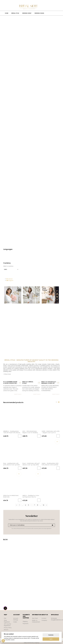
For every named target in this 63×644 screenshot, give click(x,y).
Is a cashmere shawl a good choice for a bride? (11, 383)
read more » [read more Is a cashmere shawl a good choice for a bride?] (18, 394)
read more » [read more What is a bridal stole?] (37, 394)
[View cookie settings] (3, 641)
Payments (26, 624)
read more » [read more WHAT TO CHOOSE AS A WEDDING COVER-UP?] (56, 394)
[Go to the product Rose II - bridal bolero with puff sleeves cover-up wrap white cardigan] (31, 450)
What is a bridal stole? (28, 383)
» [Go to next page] (47, 505)
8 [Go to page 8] (38, 505)
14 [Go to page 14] (44, 505)
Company (44, 620)
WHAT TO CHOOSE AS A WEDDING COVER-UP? (49, 383)
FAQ (5, 618)
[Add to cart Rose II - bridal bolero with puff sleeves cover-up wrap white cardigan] (39, 468)
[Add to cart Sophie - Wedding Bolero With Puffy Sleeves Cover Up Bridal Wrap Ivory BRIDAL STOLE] (58, 468)
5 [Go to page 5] (28, 505)
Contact (44, 618)
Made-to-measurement (36, 621)
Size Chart (35, 618)
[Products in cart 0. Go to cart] (43, 7)
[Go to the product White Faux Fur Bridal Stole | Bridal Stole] (12, 482)
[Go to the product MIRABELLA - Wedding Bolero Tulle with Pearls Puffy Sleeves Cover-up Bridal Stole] (12, 418)
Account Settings (16, 619)
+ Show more (7, 374)
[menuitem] (7, 13)
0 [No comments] (20, 383)
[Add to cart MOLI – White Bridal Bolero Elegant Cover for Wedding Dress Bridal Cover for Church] (39, 436)
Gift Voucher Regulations (8, 625)
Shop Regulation (7, 621)
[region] (31, 131)
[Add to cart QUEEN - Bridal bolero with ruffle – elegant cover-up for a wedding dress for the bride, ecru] (58, 436)
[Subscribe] (53, 525)
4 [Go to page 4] (25, 505)
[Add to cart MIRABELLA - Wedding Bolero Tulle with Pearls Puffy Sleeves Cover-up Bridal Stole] (20, 436)
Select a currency (8, 266)
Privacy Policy (8, 628)
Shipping (25, 621)
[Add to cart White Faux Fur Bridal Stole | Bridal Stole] (20, 500)
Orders (15, 622)
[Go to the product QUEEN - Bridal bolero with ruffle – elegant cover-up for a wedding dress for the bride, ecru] (51, 418)
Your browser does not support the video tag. (32, 574)
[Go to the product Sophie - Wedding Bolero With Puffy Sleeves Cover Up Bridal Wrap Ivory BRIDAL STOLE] (51, 450)
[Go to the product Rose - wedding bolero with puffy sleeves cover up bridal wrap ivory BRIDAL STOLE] (12, 450)
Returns (6, 630)
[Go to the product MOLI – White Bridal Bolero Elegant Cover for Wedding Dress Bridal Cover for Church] (31, 418)
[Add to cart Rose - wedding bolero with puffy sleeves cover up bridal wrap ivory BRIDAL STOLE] (20, 468)
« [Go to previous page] (16, 505)
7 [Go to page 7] (34, 505)
